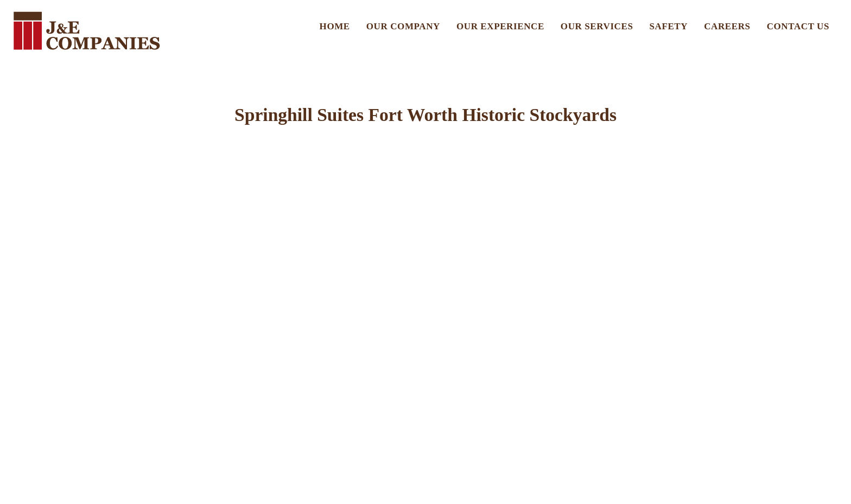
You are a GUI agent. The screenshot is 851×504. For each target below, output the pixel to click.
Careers (727, 26)
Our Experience (500, 26)
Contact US (798, 26)
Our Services (597, 26)
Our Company (403, 26)
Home (335, 26)
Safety (669, 26)
